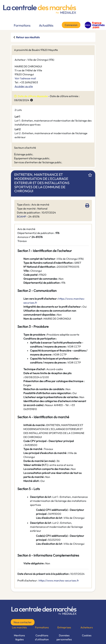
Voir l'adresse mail (25, 78)
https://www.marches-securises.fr (59, 580)
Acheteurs (87, 627)
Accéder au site (24, 86)
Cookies (87, 635)
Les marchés (19, 627)
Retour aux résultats (28, 37)
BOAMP (22, 216)
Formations (22, 25)
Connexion (71, 25)
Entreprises (64, 627)
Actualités (46, 25)
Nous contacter (23, 622)
